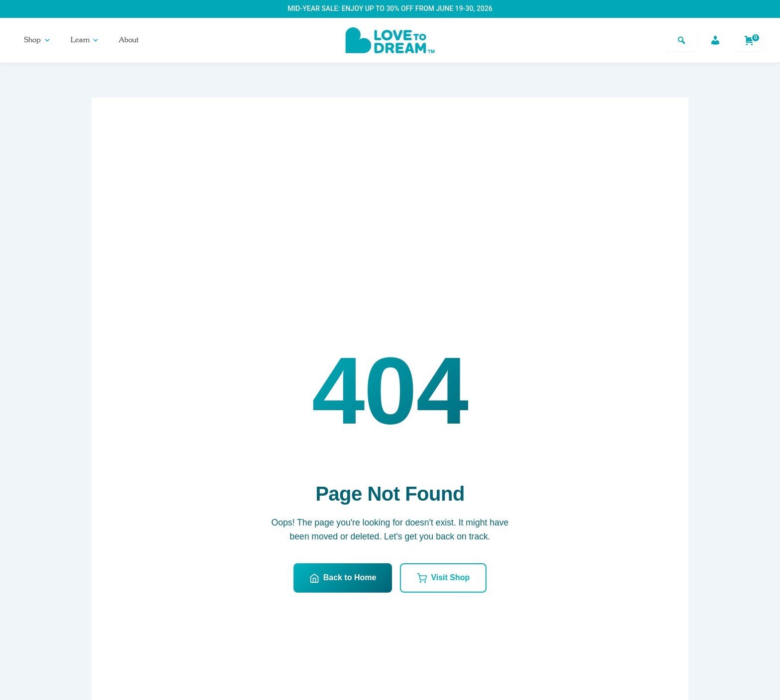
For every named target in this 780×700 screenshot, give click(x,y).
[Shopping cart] (749, 40)
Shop (37, 40)
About (129, 40)
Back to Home (343, 578)
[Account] (715, 40)
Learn (85, 40)
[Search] (682, 40)
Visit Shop (443, 578)
